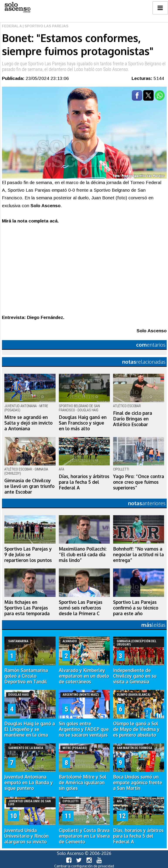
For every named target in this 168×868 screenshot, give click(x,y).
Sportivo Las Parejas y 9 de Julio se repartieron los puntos (28, 555)
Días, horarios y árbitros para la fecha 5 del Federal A (84, 482)
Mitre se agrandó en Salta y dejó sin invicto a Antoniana (28, 423)
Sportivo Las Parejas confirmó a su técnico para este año (136, 608)
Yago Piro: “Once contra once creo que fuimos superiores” (139, 482)
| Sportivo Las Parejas (45, 26)
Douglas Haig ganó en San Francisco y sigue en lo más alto (83, 423)
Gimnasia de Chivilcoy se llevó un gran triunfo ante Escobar (29, 486)
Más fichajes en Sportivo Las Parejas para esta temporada (27, 608)
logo (17, 7)
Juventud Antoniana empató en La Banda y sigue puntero (29, 782)
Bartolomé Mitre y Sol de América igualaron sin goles (83, 782)
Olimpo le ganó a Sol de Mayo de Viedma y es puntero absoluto (136, 729)
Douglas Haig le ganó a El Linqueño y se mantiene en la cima (30, 729)
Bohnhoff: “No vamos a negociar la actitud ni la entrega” (138, 555)
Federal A (12, 26)
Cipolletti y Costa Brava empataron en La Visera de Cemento (84, 836)
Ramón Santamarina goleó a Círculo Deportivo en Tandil (26, 676)
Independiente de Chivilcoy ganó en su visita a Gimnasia (135, 676)
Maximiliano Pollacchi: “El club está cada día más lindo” (83, 555)
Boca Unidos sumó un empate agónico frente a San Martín (138, 782)
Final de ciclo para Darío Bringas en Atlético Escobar (133, 419)
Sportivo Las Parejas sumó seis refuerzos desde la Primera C (81, 608)
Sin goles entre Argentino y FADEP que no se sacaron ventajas (84, 729)
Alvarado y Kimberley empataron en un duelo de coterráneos (84, 676)
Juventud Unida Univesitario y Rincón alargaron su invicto (26, 836)
